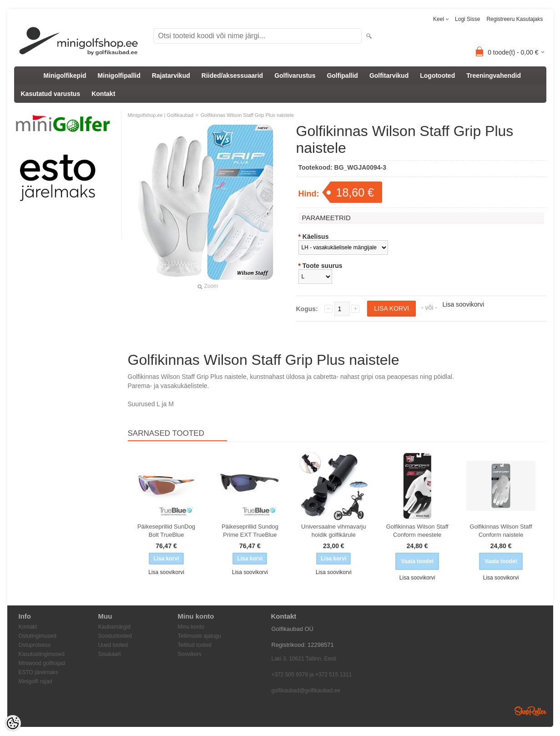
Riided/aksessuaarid (232, 76)
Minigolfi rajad (35, 681)
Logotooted (437, 76)
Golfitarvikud (389, 76)
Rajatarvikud (171, 76)
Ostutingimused (38, 636)
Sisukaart (110, 654)
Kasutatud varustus (51, 94)
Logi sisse (467, 19)
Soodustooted (115, 636)
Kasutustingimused (42, 654)
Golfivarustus (295, 76)
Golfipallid (342, 76)
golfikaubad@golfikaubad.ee (306, 691)
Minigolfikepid (65, 76)
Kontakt (103, 94)
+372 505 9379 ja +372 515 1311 (312, 675)
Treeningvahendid (494, 76)
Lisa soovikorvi (464, 304)
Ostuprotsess (35, 645)
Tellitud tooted (195, 645)
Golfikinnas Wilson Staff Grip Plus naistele (247, 115)
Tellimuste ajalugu (199, 636)
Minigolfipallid (119, 76)
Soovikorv (190, 654)
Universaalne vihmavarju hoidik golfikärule (333, 531)
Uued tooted (113, 645)
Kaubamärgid (114, 627)
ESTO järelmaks (38, 672)
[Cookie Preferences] (13, 723)
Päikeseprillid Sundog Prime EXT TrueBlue (250, 531)
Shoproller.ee (530, 711)
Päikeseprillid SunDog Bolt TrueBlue (166, 531)
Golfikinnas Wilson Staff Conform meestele (417, 531)
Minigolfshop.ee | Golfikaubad (161, 115)
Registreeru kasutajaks (515, 19)
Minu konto (191, 627)
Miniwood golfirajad (42, 663)
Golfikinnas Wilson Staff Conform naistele (501, 531)
